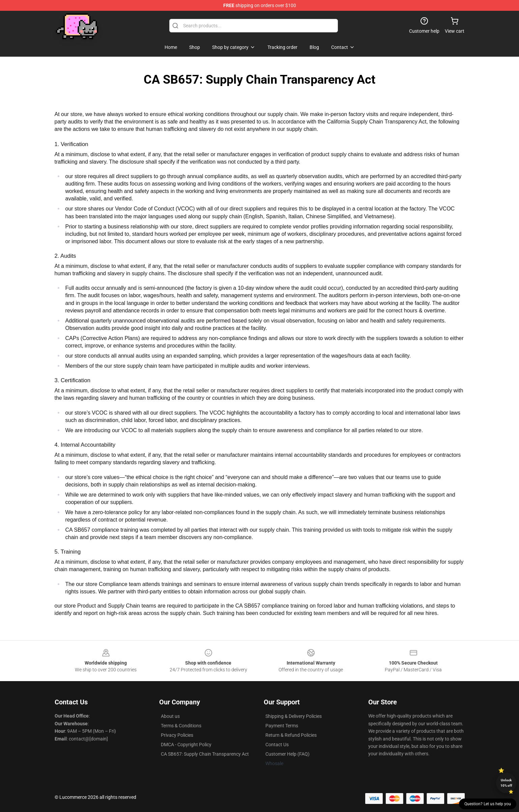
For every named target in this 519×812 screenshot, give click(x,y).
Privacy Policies (177, 735)
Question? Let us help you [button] (488, 804)
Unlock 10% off (506, 783)
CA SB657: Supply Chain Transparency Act (205, 754)
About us (170, 716)
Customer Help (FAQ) (287, 754)
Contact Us (277, 745)
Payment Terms (282, 726)
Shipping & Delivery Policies (294, 716)
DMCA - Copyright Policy (186, 745)
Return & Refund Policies (291, 735)
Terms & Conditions (181, 726)
